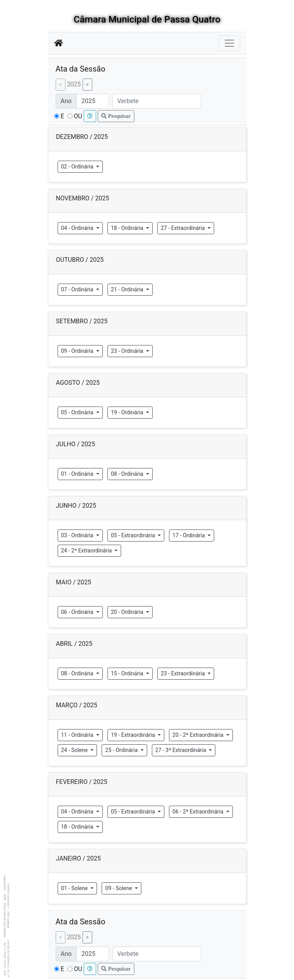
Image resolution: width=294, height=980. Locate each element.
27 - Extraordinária (184, 228)
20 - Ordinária (128, 612)
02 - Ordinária (78, 167)
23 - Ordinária (128, 351)
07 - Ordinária (78, 289)
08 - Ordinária (128, 474)
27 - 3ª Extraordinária (181, 750)
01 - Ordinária (78, 474)
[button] (90, 116)
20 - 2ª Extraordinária (199, 735)
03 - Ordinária (78, 535)
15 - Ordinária (128, 673)
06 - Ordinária (78, 612)
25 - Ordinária (122, 750)
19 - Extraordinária (134, 735)
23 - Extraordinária (184, 673)
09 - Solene (119, 888)
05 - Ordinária (78, 412)
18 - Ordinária (128, 228)
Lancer (8, 924)
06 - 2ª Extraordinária (199, 812)
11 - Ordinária (78, 735)
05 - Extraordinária (134, 535)
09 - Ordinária (78, 351)
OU (78, 116)
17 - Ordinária (189, 535)
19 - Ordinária (128, 412)
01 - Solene (75, 888)
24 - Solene (75, 750)
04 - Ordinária (78, 228)
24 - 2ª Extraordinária (87, 550)
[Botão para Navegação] (229, 43)
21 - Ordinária (128, 289)
